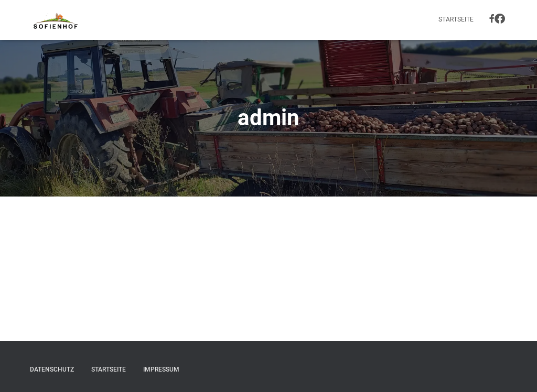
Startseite (456, 19)
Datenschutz (52, 369)
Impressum (161, 369)
